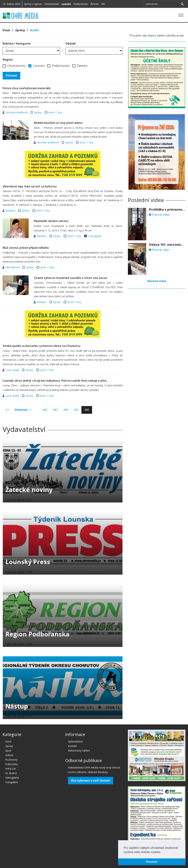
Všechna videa (157, 281)
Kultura (9, 755)
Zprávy (20, 30)
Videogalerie (12, 778)
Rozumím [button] (152, 862)
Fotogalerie (12, 782)
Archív (35, 30)
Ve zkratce (11, 773)
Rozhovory (11, 760)
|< (7, 410)
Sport (8, 751)
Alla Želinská (13, 267)
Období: (71, 43)
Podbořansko (81, 4)
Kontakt (72, 746)
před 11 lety (55, 112)
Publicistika (11, 764)
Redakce (11, 211)
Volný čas (11, 769)
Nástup (17, 706)
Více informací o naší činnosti (91, 781)
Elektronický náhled (79, 751)
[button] (161, 852)
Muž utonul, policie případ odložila (26, 248)
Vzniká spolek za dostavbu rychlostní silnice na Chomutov (42, 346)
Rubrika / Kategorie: (17, 43)
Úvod (6, 30)
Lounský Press (28, 562)
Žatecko (95, 4)
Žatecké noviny (29, 490)
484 (66, 410)
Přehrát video (159, 215)
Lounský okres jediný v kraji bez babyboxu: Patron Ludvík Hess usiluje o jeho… (56, 381)
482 (45, 410)
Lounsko (66, 4)
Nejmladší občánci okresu (51, 221)
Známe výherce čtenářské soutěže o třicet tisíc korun (70, 278)
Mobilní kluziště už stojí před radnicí (58, 123)
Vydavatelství (75, 741)
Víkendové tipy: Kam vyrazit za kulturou (30, 186)
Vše (103, 4)
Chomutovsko (52, 4)
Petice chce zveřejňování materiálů (27, 88)
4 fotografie (95, 236)
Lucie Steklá (13, 370)
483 (55, 410)
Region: (8, 60)
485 (76, 410)
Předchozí (23, 410)
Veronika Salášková (17, 112)
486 (87, 410)
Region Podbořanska (37, 634)
